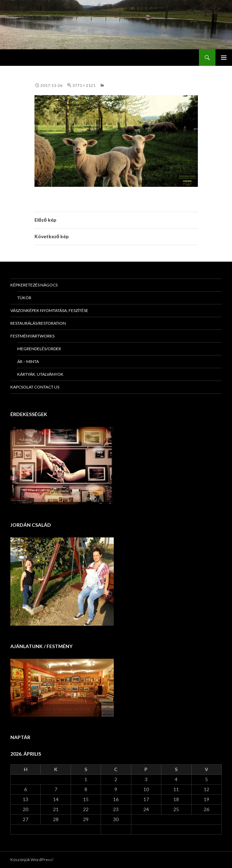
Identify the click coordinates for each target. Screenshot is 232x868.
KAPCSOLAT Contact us (35, 387)
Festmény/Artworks (32, 336)
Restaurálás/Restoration (38, 323)
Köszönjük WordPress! (32, 860)
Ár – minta (28, 361)
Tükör (24, 298)
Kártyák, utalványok (40, 374)
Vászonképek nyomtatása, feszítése (49, 310)
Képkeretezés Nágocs (34, 285)
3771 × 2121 (84, 85)
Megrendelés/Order (39, 349)
